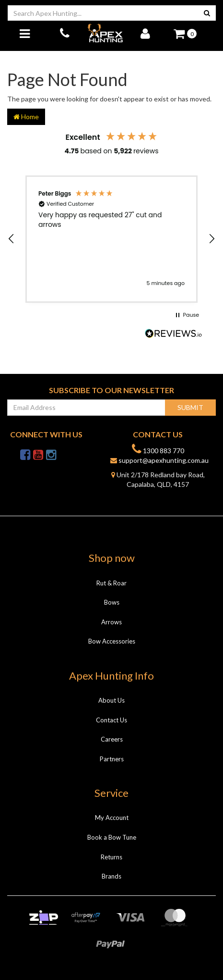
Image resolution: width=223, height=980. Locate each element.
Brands (111, 876)
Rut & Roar (111, 583)
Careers (112, 739)
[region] (111, 239)
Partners (112, 759)
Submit (190, 407)
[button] (12, 239)
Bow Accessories (112, 641)
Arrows (111, 622)
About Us (111, 700)
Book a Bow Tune (112, 837)
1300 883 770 (158, 449)
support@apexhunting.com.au (159, 460)
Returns (111, 857)
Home (26, 117)
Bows (112, 602)
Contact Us (111, 720)
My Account (112, 818)
